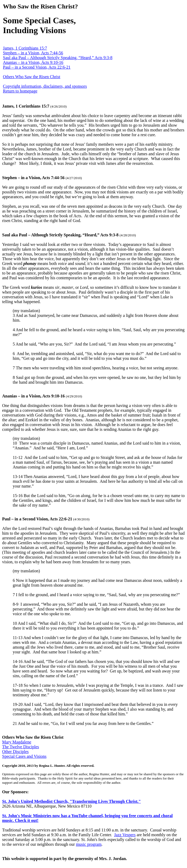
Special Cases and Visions (24, 756)
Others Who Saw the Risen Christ (32, 77)
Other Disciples (15, 752)
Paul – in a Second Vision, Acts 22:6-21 (37, 67)
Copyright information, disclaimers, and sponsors (45, 86)
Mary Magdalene (17, 742)
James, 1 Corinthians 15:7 (25, 48)
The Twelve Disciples (21, 747)
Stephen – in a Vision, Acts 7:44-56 (33, 53)
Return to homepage (20, 91)
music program (89, 844)
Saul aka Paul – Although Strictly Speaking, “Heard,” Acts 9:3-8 (58, 58)
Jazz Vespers (125, 835)
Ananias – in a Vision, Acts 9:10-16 (33, 62)
